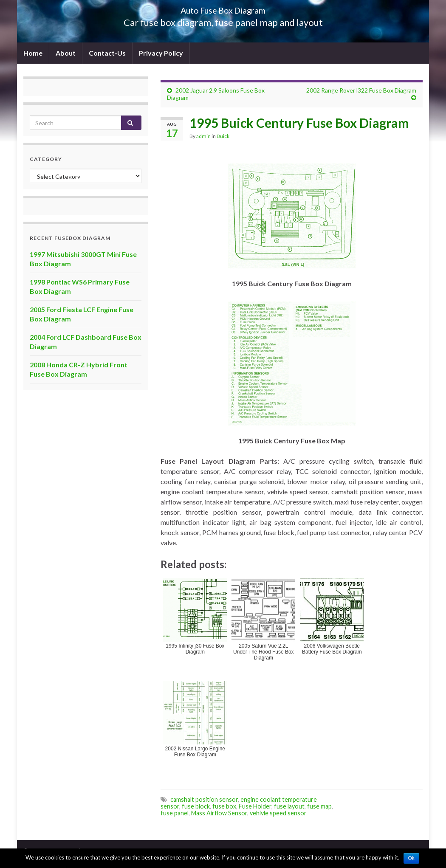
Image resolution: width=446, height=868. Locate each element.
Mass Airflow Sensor (219, 813)
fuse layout (289, 806)
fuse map (319, 806)
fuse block (196, 806)
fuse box (224, 806)
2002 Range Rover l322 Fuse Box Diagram (361, 90)
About (66, 53)
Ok (411, 858)
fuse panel (175, 813)
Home (33, 53)
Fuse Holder (255, 806)
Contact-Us (107, 53)
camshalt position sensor (204, 799)
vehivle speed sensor (278, 813)
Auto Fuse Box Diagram (223, 8)
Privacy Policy (161, 53)
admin (203, 136)
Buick (223, 136)
